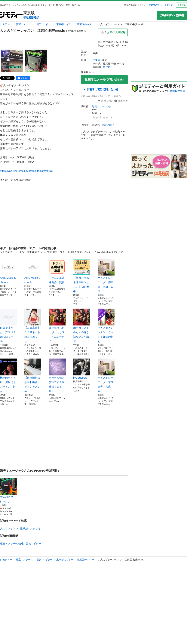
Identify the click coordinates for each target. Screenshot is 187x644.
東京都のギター (65, 24)
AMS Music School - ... (8, 271)
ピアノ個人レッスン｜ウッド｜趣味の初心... (106, 326)
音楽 (39, 24)
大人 (3, 528)
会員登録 (181, 5)
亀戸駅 (107, 67)
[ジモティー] (11, 15)
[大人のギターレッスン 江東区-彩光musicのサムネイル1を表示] (12, 61)
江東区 (96, 60)
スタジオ (35, 528)
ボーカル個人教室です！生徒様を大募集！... (57, 376)
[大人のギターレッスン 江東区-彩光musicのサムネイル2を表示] (36, 61)
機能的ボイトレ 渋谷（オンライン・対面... (8, 376)
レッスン (13, 528)
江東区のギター (86, 24)
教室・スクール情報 (12, 544)
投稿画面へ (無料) (172, 15)
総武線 (24, 528)
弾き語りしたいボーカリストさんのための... (57, 326)
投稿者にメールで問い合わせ (104, 80)
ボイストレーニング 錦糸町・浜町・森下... (106, 276)
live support (82, 369)
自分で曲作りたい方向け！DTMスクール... (8, 326)
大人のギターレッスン (8, 490)
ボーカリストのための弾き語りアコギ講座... (82, 326)
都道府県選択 (31, 17)
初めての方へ (155, 5)
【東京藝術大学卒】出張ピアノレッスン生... (33, 376)
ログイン (169, 5)
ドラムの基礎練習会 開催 (57, 271)
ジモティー (6, 24)
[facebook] (23, 78)
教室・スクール (25, 24)
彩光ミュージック (102, 106)
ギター (49, 24)
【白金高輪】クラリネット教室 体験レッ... (33, 326)
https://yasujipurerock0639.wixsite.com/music (26, 171)
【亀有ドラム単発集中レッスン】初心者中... (82, 276)
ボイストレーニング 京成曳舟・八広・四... (106, 376)
